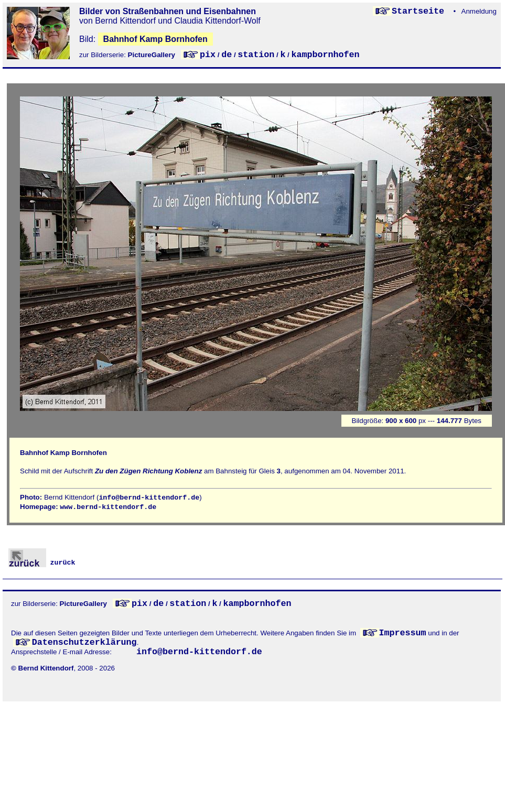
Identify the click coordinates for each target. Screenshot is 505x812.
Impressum (403, 633)
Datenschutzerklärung (84, 642)
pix (208, 55)
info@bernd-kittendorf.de (149, 498)
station (256, 55)
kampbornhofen (326, 55)
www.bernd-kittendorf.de (108, 507)
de (227, 55)
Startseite (421, 11)
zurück (42, 563)
